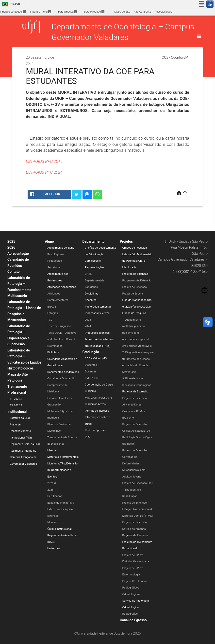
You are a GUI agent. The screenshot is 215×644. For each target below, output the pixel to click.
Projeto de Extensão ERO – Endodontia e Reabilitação (138, 490)
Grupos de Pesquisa (135, 248)
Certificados (55, 496)
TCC (50, 320)
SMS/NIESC (92, 378)
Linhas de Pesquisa (134, 313)
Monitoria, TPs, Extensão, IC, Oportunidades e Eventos (63, 470)
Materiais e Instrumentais (63, 457)
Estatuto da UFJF (20, 418)
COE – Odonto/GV (96, 359)
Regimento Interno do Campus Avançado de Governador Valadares (23, 457)
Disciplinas (91, 294)
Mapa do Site (122, 12)
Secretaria (53, 267)
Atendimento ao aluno (61, 248)
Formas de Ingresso (97, 411)
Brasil (10, 4)
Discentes (91, 365)
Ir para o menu (41, 12)
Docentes (91, 300)
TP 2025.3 (16, 399)
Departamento (93, 241)
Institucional (17, 412)
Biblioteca (53, 352)
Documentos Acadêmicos (63, 372)
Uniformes (54, 548)
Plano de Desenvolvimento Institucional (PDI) (21, 431)
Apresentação (18, 254)
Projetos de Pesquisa (135, 535)
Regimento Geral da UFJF (25, 444)
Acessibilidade (163, 12)
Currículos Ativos (95, 404)
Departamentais (95, 281)
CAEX (88, 274)
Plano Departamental (98, 307)
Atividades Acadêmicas (62, 287)
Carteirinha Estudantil (60, 378)
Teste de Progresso (59, 326)
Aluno (49, 241)
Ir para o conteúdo (13, 12)
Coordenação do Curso (99, 385)
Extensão (53, 516)
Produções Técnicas (97, 333)
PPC (87, 437)
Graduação (91, 352)
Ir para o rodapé (93, 12)
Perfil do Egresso (95, 430)
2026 (11, 247)
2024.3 (51, 483)
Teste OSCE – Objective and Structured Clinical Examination (62, 339)
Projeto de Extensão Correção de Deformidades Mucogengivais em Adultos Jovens (135, 464)
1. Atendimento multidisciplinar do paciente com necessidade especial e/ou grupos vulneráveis (137, 333)
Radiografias (130, 614)
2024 (88, 326)
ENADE (52, 307)
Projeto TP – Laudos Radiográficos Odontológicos (135, 588)
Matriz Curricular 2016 (98, 398)
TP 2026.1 (16, 405)
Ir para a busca (66, 12)
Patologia (15, 380)
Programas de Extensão (137, 281)
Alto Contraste (142, 12)
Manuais (53, 451)
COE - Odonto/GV (175, 57)
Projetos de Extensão (135, 274)
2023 (88, 320)
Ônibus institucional (59, 529)
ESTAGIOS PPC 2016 (44, 161)
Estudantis (91, 287)
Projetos (126, 241)
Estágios (53, 313)
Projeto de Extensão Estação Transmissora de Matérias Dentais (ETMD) (138, 509)
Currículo (90, 391)
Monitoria (53, 522)
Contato (14, 272)
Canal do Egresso (133, 620)
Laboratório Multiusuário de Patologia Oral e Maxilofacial (137, 261)
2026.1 (51, 490)
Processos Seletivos (97, 313)
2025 (11, 241)
